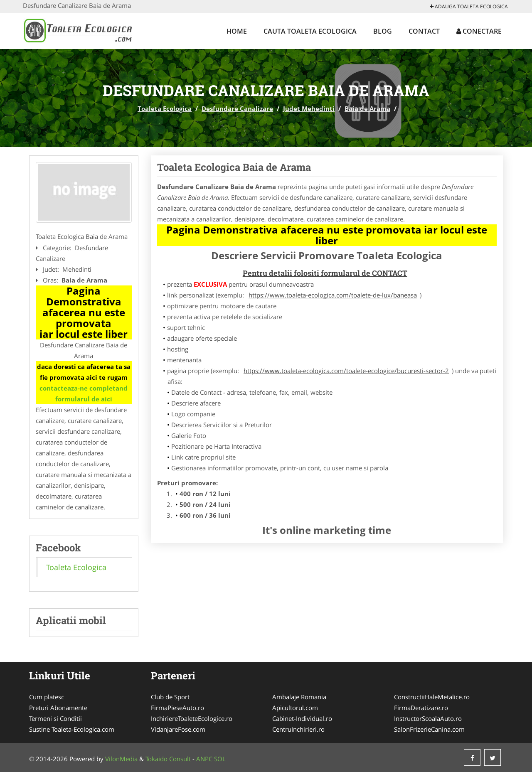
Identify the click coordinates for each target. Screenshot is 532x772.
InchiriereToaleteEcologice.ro (192, 718)
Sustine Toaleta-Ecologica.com (72, 729)
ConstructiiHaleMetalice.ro (432, 697)
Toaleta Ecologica (165, 108)
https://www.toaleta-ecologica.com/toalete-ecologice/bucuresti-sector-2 (346, 371)
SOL (220, 759)
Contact (424, 31)
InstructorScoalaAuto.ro (428, 718)
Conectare (479, 31)
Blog (383, 31)
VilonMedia (121, 759)
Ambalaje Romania (299, 697)
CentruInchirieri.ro (298, 729)
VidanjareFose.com (178, 729)
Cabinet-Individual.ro (302, 718)
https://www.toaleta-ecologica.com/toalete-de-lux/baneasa (333, 295)
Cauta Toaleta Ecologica (310, 31)
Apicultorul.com (295, 708)
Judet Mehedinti (309, 108)
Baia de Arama (367, 108)
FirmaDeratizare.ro (421, 708)
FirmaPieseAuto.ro (177, 708)
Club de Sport (170, 697)
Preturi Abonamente (58, 708)
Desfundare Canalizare (237, 108)
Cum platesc (47, 697)
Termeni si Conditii (55, 718)
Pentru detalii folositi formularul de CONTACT (325, 273)
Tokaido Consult (168, 759)
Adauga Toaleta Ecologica (469, 6)
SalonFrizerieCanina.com (429, 729)
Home (237, 31)
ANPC (204, 759)
